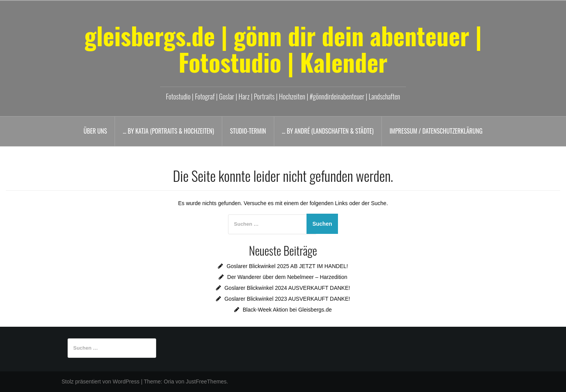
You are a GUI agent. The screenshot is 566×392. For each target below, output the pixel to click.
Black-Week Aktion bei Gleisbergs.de (287, 310)
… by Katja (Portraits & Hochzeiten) (168, 131)
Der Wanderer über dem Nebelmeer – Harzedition (287, 277)
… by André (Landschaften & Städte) (328, 131)
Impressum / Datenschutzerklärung (436, 131)
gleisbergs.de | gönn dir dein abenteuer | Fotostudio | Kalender (283, 49)
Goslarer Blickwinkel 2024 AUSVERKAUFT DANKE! (287, 288)
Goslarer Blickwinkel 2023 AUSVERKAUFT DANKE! (287, 299)
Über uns (95, 131)
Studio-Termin (248, 131)
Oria (169, 382)
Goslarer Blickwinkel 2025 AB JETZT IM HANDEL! (287, 266)
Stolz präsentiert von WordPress (101, 382)
